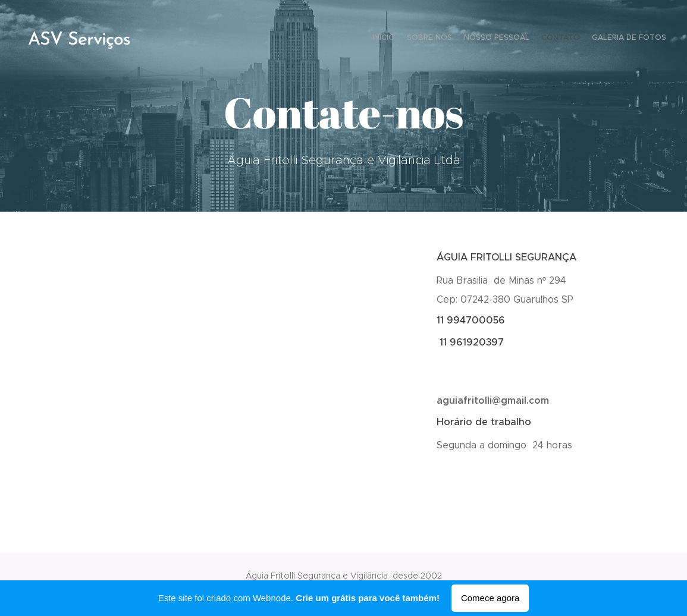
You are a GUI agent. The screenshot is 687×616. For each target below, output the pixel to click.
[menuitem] (620, 39)
